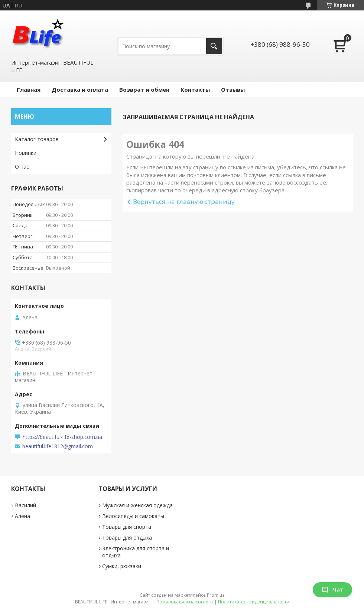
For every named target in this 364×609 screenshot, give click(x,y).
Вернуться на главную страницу (184, 201)
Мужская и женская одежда (137, 505)
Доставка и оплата (80, 89)
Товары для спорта (127, 527)
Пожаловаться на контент (185, 602)
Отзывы (233, 89)
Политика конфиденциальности (254, 602)
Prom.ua (216, 595)
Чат (332, 590)
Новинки (26, 153)
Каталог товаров (37, 139)
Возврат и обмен (144, 89)
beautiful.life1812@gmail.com (58, 446)
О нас (22, 167)
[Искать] (214, 46)
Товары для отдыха (127, 538)
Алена (22, 516)
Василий (25, 505)
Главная (29, 89)
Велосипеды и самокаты (133, 516)
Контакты (195, 89)
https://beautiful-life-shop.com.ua (62, 437)
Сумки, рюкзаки (122, 566)
